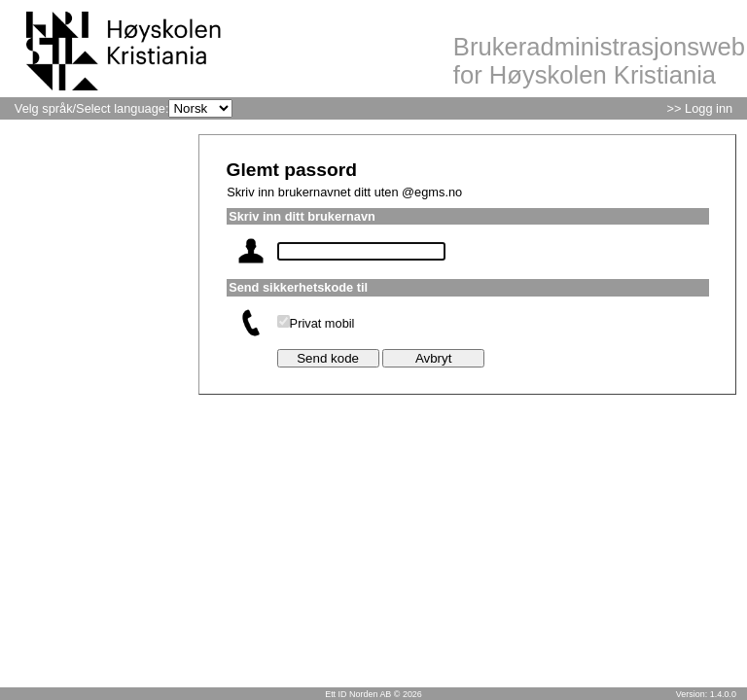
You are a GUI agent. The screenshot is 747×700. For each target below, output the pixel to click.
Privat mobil (322, 323)
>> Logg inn (700, 108)
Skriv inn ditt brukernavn (302, 216)
